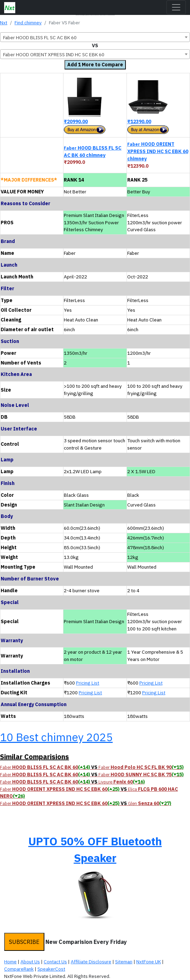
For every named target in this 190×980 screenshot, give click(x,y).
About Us (30, 962)
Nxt (4, 23)
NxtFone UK (149, 962)
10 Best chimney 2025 (56, 737)
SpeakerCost (51, 969)
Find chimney (28, 23)
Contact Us (55, 962)
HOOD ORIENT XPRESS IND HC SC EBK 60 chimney (158, 151)
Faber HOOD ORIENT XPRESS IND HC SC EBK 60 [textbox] (54, 55)
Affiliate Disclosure (91, 962)
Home (10, 962)
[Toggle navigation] (176, 7)
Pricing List (88, 683)
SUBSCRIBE (24, 942)
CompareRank (19, 969)
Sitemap (124, 962)
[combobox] (95, 37)
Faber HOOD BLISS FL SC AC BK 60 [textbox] (40, 37)
